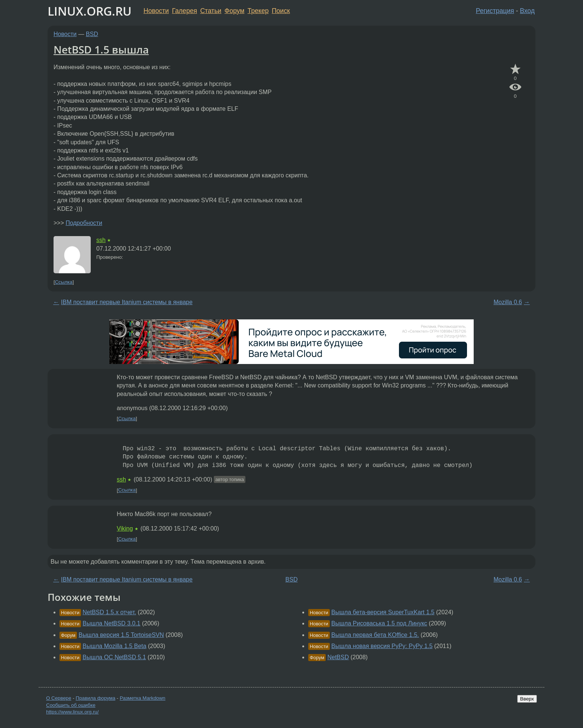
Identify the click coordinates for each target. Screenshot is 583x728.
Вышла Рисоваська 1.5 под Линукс (379, 623)
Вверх (527, 699)
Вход (527, 11)
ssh (101, 240)
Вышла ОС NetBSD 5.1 (114, 657)
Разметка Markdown (143, 698)
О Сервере (59, 698)
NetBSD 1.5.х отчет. (109, 612)
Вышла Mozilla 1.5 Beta (115, 646)
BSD (92, 34)
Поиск (281, 11)
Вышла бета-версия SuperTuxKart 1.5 (383, 612)
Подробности (84, 223)
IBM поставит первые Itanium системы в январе (127, 302)
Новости (156, 11)
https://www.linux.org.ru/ (72, 712)
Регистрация (495, 11)
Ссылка (64, 282)
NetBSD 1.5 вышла (101, 49)
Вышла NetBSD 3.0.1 (112, 623)
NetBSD (338, 657)
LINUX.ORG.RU (90, 11)
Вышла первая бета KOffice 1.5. (375, 635)
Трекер (258, 11)
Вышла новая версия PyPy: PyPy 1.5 (382, 646)
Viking (125, 529)
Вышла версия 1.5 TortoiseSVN (121, 635)
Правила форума (96, 698)
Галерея (185, 11)
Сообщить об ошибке (71, 705)
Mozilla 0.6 (508, 302)
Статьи (211, 11)
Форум (234, 11)
